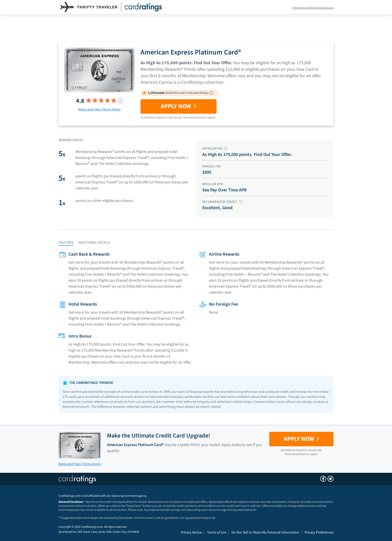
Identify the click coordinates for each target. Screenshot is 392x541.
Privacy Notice (191, 533)
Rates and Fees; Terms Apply (99, 109)
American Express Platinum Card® (191, 52)
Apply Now (178, 106)
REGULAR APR (213, 184)
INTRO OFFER (215, 149)
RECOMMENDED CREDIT (222, 202)
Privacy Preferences (319, 533)
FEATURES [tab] (66, 243)
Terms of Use (217, 533)
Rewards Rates (71, 140)
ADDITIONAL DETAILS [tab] (94, 243)
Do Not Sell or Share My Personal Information (265, 533)
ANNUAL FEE (211, 166)
